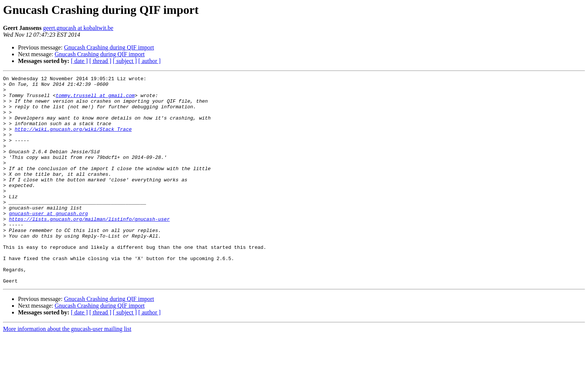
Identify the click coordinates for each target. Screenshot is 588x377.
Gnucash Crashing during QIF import (109, 47)
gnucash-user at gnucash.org (49, 241)
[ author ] (150, 61)
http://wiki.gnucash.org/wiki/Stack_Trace (73, 140)
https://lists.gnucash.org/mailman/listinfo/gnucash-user (89, 248)
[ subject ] (125, 61)
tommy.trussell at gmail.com (95, 100)
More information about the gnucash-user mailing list (67, 370)
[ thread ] (100, 61)
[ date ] (79, 61)
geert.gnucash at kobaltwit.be (78, 28)
